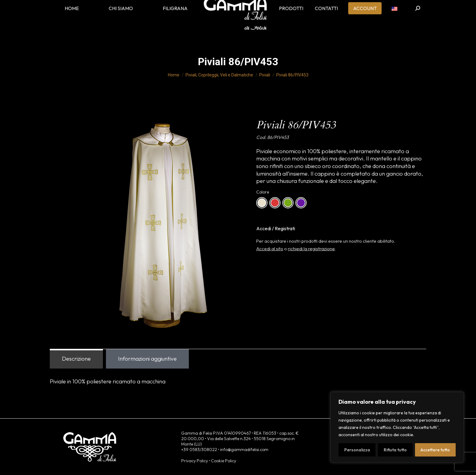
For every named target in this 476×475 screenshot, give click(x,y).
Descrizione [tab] (76, 359)
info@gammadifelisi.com (244, 450)
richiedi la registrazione (311, 249)
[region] (397, 427)
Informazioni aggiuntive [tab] (147, 359)
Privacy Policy (195, 461)
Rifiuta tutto (395, 450)
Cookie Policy (224, 461)
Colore (263, 192)
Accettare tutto (435, 450)
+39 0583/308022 (199, 450)
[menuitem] (394, 18)
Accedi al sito (270, 249)
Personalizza (357, 450)
